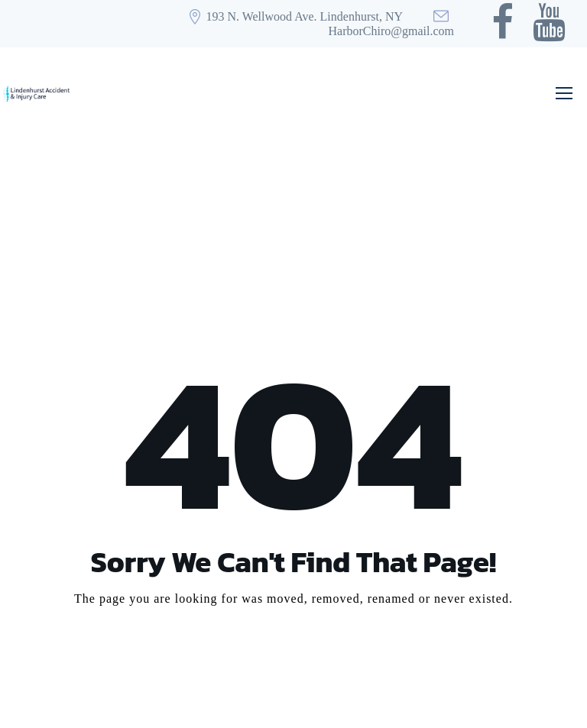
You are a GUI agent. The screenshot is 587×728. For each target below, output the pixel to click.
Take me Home (293, 656)
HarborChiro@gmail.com (391, 31)
